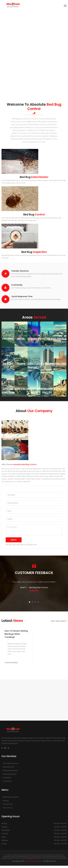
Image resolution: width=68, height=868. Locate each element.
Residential (7, 780)
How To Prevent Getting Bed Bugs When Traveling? (16, 636)
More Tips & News (59, 621)
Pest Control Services (11, 766)
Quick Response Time (22, 296)
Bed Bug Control (9, 769)
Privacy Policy (8, 806)
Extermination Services (11, 799)
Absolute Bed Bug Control (34, 863)
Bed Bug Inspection (10, 776)
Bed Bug (34, 177)
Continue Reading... (12, 665)
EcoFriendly (17, 285)
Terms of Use (8, 810)
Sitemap (6, 803)
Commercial (7, 784)
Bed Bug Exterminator (11, 773)
